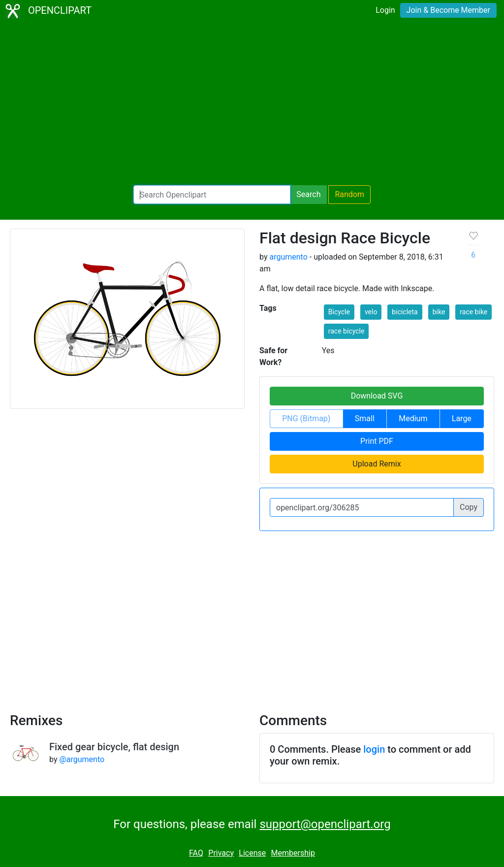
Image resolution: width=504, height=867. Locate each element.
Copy (469, 507)
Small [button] (365, 418)
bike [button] (439, 312)
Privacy (221, 853)
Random (349, 194)
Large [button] (462, 418)
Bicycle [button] (339, 312)
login (374, 749)
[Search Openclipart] (212, 195)
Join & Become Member (448, 10)
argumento (288, 257)
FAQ (196, 853)
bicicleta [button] (405, 312)
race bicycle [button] (346, 331)
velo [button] (371, 312)
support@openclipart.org (325, 824)
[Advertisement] (252, 103)
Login (385, 10)
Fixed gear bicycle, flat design (114, 747)
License (252, 853)
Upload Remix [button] (377, 464)
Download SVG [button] (377, 396)
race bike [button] (473, 312)
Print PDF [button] (377, 441)
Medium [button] (413, 418)
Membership (293, 853)
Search (308, 194)
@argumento (82, 759)
